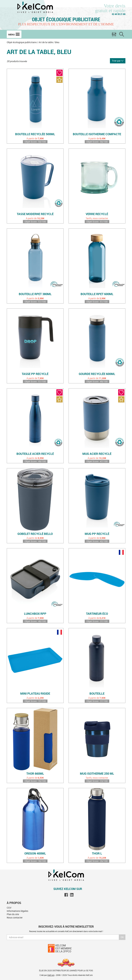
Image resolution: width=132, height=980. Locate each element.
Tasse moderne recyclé (35, 214)
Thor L (97, 854)
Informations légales (17, 911)
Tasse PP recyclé (35, 374)
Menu (14, 34)
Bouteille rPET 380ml (35, 294)
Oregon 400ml (35, 854)
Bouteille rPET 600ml (97, 294)
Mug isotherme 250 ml (97, 774)
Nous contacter (15, 918)
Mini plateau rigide (35, 694)
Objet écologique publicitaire (66, 19)
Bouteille (97, 694)
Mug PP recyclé (97, 534)
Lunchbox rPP (35, 614)
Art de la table (46, 42)
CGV (9, 908)
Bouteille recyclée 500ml (35, 134)
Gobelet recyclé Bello (35, 534)
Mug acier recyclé (97, 454)
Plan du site (13, 914)
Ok (122, 937)
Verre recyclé (97, 214)
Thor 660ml (35, 774)
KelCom (51, 975)
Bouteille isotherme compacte (97, 134)
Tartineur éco (97, 614)
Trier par (118, 61)
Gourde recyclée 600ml (97, 374)
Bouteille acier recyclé (35, 454)
